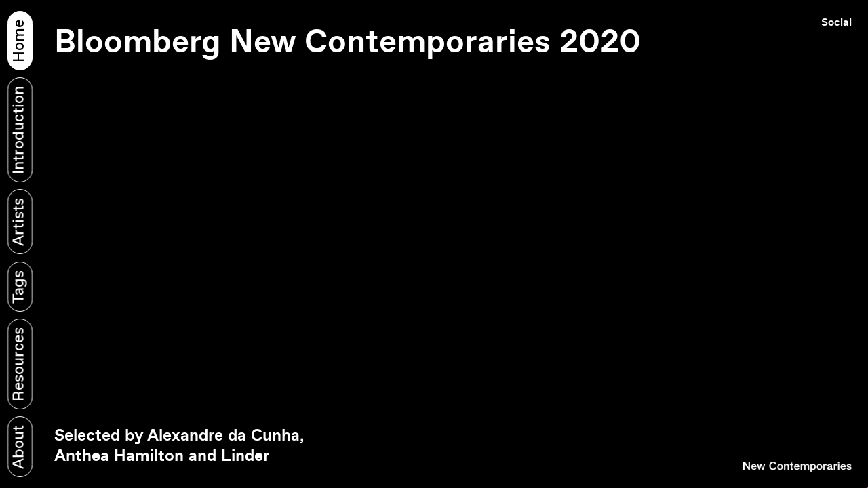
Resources (19, 364)
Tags (19, 286)
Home (19, 40)
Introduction (19, 129)
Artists (19, 222)
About (19, 447)
